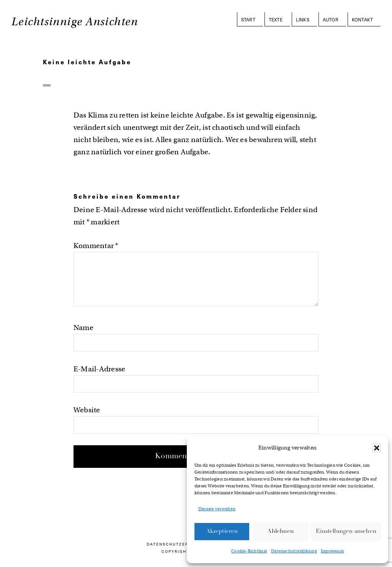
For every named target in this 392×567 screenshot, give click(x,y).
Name (83, 328)
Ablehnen (280, 532)
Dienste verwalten (217, 509)
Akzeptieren (222, 532)
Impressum (332, 551)
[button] (377, 448)
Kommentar (96, 246)
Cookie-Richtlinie (249, 551)
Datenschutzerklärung (294, 551)
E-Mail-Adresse (99, 369)
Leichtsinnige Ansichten (75, 22)
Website (87, 410)
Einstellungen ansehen (346, 532)
